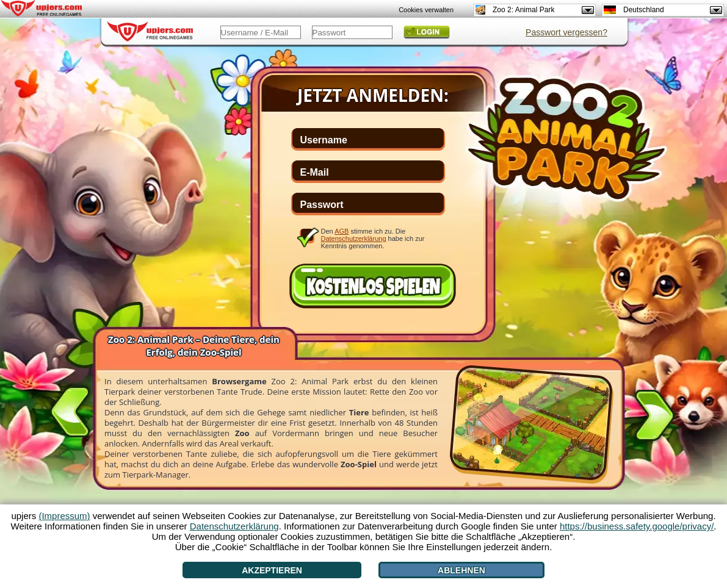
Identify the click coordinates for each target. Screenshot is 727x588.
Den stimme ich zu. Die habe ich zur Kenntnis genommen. (373, 238)
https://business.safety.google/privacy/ (637, 526)
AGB (342, 231)
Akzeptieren (272, 570)
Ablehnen (461, 570)
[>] (654, 418)
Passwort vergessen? (566, 32)
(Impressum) (64, 516)
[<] (70, 409)
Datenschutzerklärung (354, 238)
